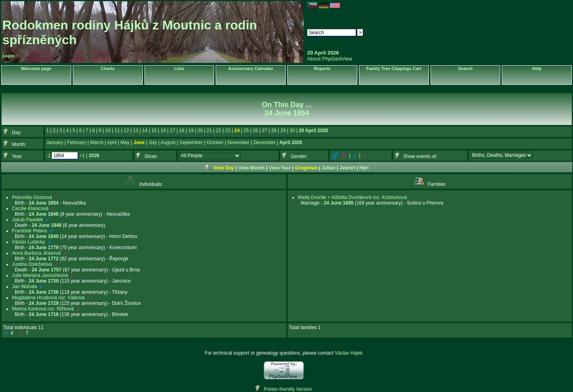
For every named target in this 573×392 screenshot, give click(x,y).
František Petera (29, 231)
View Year (280, 168)
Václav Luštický (28, 242)
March (97, 142)
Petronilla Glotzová (32, 197)
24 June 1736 (44, 292)
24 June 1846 (44, 214)
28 (274, 131)
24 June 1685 (339, 203)
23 (228, 131)
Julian (328, 168)
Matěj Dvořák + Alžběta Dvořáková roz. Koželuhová (353, 197)
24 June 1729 (44, 303)
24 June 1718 (44, 314)
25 (246, 131)
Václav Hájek (349, 353)
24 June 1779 (44, 248)
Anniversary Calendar (251, 68)
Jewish (347, 168)
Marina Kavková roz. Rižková (43, 309)
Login (8, 56)
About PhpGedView (330, 59)
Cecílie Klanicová (30, 209)
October (215, 142)
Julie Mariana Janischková (40, 275)
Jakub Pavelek (27, 220)
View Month (251, 168)
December (264, 142)
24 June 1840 (44, 236)
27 (264, 131)
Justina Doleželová (32, 264)
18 (182, 131)
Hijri (364, 168)
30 (292, 131)
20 (200, 131)
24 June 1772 (44, 259)
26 (255, 131)
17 (172, 131)
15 (154, 131)
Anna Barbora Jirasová (36, 253)
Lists (179, 68)
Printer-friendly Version (288, 389)
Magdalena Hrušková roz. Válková (48, 298)
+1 (82, 156)
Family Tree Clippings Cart (394, 68)
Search (465, 68)
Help (537, 68)
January (55, 142)
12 (126, 131)
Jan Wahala (24, 287)
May (125, 142)
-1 (48, 156)
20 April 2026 (314, 131)
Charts (108, 68)
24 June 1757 (47, 270)
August (168, 142)
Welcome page (36, 68)
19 (191, 131)
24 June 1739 (44, 281)
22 (218, 131)
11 (117, 131)
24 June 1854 (44, 203)
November (239, 142)
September (191, 142)
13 (135, 131)
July (153, 142)
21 (209, 131)
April (112, 142)
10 (108, 131)
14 (145, 131)
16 (163, 131)
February (77, 142)
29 (283, 131)
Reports (322, 68)
